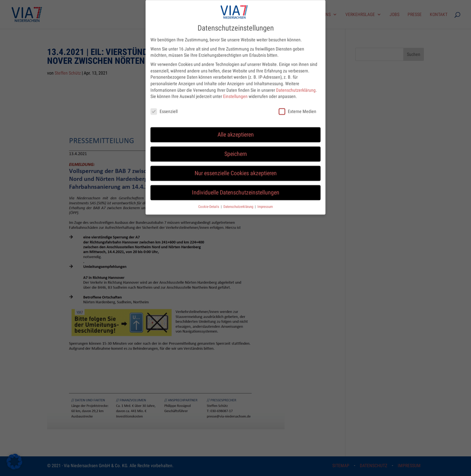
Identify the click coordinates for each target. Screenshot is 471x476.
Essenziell (164, 106)
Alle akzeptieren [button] (236, 129)
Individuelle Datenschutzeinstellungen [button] (236, 187)
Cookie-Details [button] (209, 201)
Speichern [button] (236, 149)
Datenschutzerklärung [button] (239, 201)
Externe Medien (297, 106)
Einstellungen (235, 91)
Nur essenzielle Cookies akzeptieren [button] (236, 168)
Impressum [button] (265, 201)
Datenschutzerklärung (296, 85)
